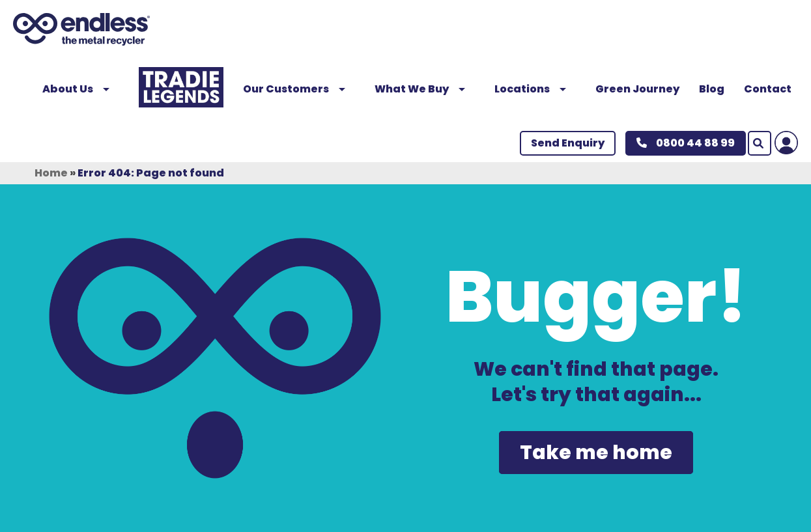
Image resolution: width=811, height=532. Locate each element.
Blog (712, 89)
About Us (81, 89)
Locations (535, 89)
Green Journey (637, 89)
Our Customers (299, 89)
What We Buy (425, 89)
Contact (768, 89)
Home (51, 173)
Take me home (596, 453)
